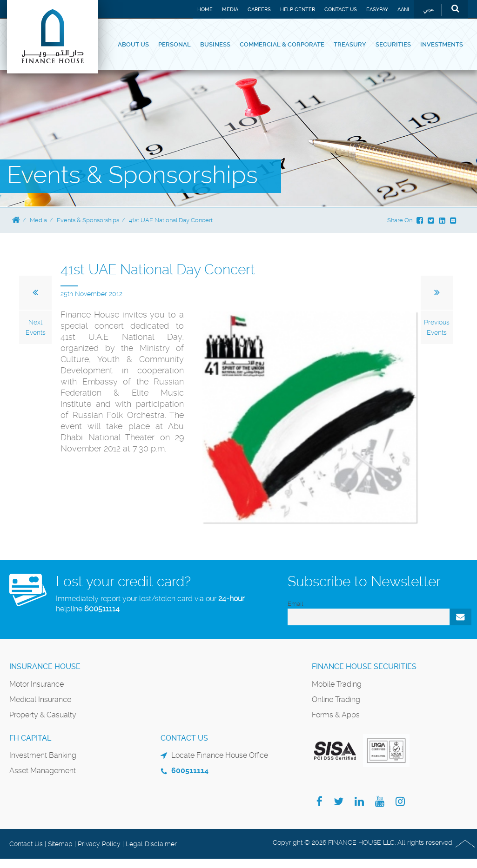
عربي (428, 10)
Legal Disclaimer (151, 844)
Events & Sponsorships (88, 220)
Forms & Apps (336, 715)
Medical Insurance (40, 699)
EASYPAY (377, 10)
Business (215, 44)
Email (295, 604)
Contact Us (341, 10)
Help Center (298, 10)
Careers (259, 10)
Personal (175, 44)
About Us (133, 44)
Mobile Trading (337, 684)
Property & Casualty (43, 715)
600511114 (102, 609)
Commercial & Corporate (282, 44)
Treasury (350, 44)
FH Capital (30, 738)
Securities (393, 44)
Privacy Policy (99, 844)
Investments (442, 44)
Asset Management (43, 771)
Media (230, 10)
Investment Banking (43, 755)
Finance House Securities (364, 666)
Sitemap (60, 844)
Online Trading (336, 699)
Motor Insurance (37, 684)
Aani (403, 10)
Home (205, 10)
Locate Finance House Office (220, 755)
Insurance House (45, 666)
